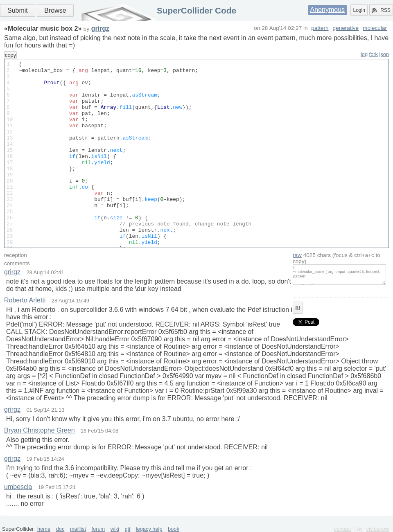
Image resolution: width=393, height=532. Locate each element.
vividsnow (378, 529)
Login (359, 10)
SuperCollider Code (196, 10)
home (44, 529)
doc (60, 529)
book (174, 529)
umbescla (18, 487)
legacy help (149, 529)
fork (374, 54)
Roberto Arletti (25, 300)
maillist (78, 529)
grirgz (100, 28)
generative (346, 28)
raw (297, 255)
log (364, 54)
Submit (18, 10)
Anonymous (328, 10)
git (128, 529)
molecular (375, 28)
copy (10, 55)
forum (98, 529)
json (384, 54)
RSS (381, 10)
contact (342, 529)
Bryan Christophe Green (40, 430)
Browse (55, 10)
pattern (320, 28)
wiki (115, 529)
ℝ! (298, 308)
